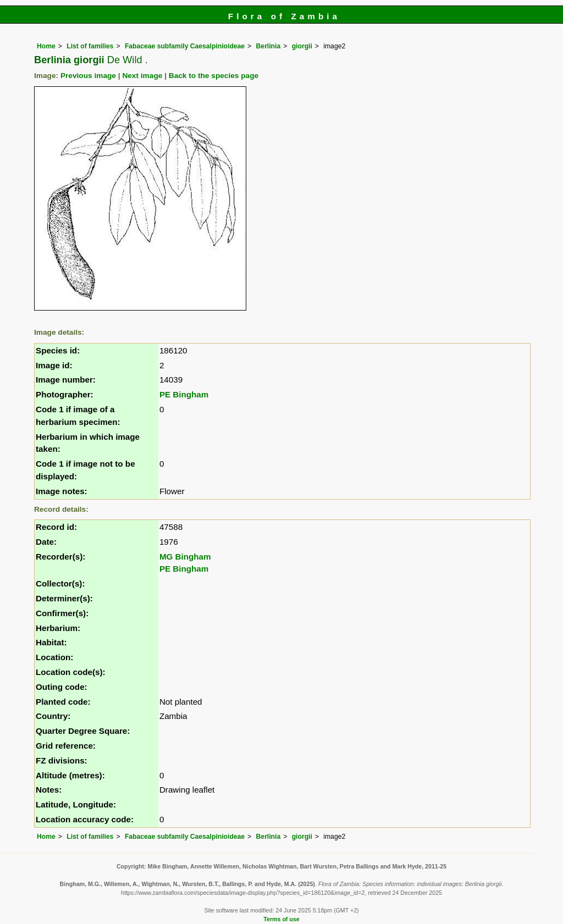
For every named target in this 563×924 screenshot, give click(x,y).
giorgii (302, 46)
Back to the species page (214, 76)
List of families (90, 46)
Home (46, 46)
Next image (142, 76)
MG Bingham (185, 557)
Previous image (88, 76)
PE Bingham (184, 394)
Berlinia (269, 46)
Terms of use (281, 919)
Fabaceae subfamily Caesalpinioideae (185, 46)
